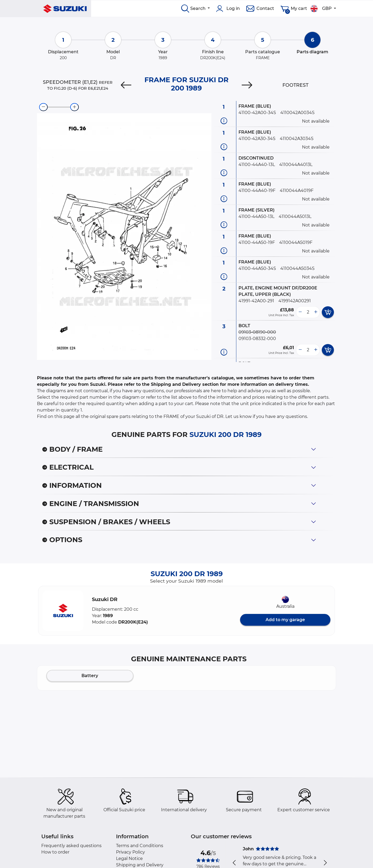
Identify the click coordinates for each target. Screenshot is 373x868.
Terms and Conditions (140, 846)
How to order (55, 852)
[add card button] (328, 312)
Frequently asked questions (71, 846)
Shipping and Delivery (140, 865)
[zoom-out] (43, 107)
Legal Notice (129, 858)
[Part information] (224, 121)
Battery (90, 676)
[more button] (316, 312)
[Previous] (126, 85)
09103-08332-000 (257, 339)
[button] (63, 611)
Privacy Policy (130, 852)
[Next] (247, 85)
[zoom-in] (74, 107)
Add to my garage (285, 620)
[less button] (300, 312)
